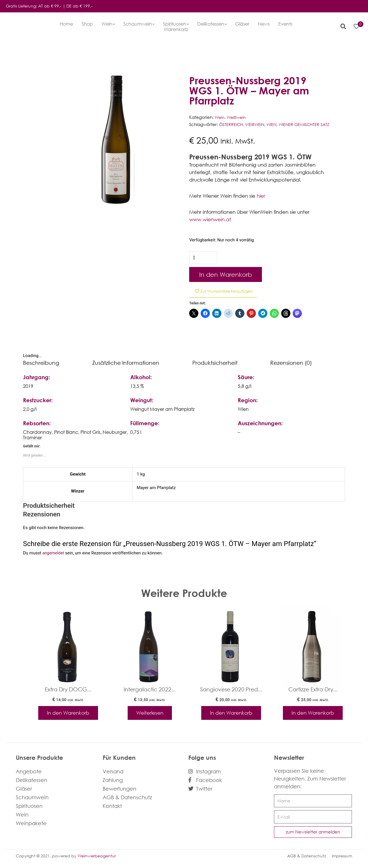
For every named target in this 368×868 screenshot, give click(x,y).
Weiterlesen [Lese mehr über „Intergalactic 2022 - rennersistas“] (150, 714)
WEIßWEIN (256, 124)
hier (261, 196)
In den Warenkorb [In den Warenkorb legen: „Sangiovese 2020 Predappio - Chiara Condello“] (231, 714)
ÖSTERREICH (231, 124)
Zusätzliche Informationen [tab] (126, 363)
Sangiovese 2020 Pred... (231, 690)
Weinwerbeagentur (97, 858)
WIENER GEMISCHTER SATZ (307, 124)
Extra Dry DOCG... (68, 690)
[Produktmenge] (204, 258)
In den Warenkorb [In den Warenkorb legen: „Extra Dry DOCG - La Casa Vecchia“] (68, 714)
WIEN (273, 124)
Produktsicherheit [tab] (215, 363)
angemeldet (54, 554)
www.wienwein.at (210, 219)
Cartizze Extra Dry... (313, 690)
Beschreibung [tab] (41, 363)
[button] (341, 26)
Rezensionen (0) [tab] (291, 363)
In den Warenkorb (226, 274)
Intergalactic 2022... (150, 690)
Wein (220, 117)
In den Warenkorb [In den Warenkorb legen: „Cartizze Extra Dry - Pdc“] (313, 714)
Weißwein (237, 117)
